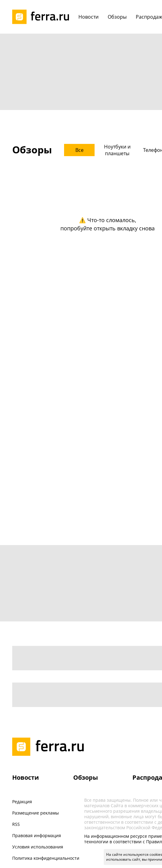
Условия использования (38, 847)
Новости (25, 777)
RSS (16, 824)
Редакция (22, 802)
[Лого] (43, 17)
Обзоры (86, 777)
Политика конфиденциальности (46, 858)
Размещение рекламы (36, 813)
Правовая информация (37, 835)
